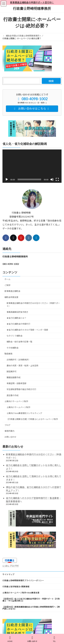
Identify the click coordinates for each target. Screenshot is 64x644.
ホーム (7, 279)
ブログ (7, 425)
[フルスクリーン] (57, 179)
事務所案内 (9, 431)
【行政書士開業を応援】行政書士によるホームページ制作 (32, 419)
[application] (32, 166)
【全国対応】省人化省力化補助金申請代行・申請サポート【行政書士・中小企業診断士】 (31, 600)
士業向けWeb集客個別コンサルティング (24, 413)
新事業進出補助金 (12, 291)
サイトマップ (8, 574)
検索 (51, 81)
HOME (10, 639)
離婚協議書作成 (13, 377)
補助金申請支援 (11, 297)
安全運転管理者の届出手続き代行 (21, 389)
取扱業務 (8, 354)
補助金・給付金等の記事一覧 (19, 342)
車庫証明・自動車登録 (16, 383)
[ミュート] (52, 179)
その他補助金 (13, 348)
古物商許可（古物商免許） (18, 359)
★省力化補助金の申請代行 (18, 324)
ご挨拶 (7, 285)
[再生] (7, 179)
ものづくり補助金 (14, 336)
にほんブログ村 (11, 566)
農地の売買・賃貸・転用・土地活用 (22, 366)
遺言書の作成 (13, 395)
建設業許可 (12, 372)
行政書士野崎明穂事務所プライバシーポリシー (23, 580)
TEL (54, 639)
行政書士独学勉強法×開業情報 (16, 587)
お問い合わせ (10, 437)
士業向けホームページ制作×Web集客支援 (21, 593)
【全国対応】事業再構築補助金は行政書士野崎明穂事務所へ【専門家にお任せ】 (31, 608)
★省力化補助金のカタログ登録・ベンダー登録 (27, 330)
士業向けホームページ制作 (16, 401)
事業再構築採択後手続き (17, 312)
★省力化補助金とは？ (16, 318)
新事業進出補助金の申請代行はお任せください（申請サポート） (33, 304)
